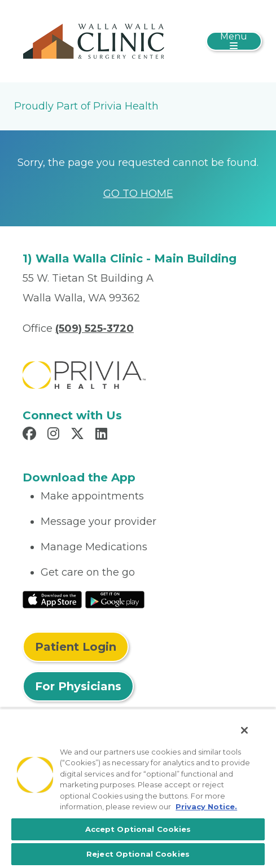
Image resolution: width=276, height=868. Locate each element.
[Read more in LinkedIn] (103, 435)
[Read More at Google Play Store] (115, 599)
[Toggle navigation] (234, 41)
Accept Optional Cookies (138, 829)
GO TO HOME (138, 194)
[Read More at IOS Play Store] (52, 599)
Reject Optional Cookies (138, 854)
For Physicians (78, 686)
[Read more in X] (79, 435)
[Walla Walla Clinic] (96, 41)
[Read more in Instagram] (55, 435)
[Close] (244, 730)
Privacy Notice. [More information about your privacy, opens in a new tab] (206, 806)
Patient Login (76, 647)
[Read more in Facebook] (31, 435)
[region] (138, 788)
